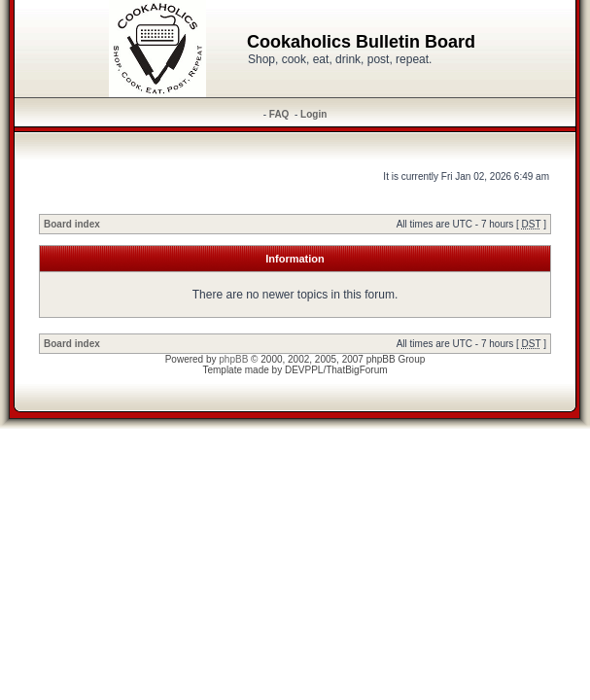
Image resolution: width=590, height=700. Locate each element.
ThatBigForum (356, 370)
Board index (72, 224)
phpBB (233, 359)
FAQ (279, 114)
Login (313, 114)
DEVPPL (304, 370)
